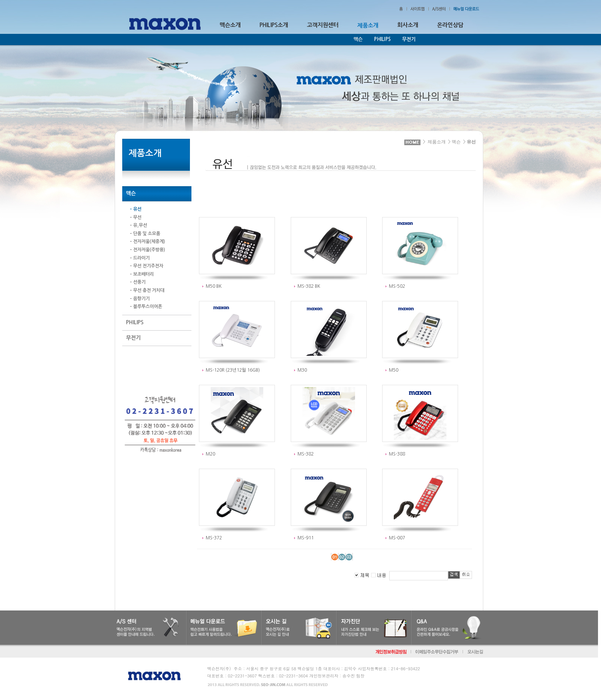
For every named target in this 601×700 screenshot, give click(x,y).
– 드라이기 (140, 258)
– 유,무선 (138, 225)
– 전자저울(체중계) (147, 241)
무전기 (409, 39)
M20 (210, 454)
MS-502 (397, 286)
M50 (394, 370)
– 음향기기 (140, 299)
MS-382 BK (309, 286)
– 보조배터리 (142, 274)
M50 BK (214, 286)
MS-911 (306, 538)
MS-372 (214, 538)
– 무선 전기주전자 (146, 266)
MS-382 (306, 454)
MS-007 (397, 538)
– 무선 (136, 217)
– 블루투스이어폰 (146, 307)
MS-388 (397, 454)
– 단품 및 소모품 (145, 234)
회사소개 (408, 25)
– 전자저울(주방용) (147, 250)
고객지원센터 (323, 25)
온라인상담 (450, 25)
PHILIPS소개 (274, 25)
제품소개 (437, 142)
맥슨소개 (230, 25)
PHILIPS (382, 39)
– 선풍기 (138, 282)
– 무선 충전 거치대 (147, 290)
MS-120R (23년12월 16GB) (233, 370)
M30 (302, 370)
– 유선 (136, 209)
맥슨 (456, 142)
